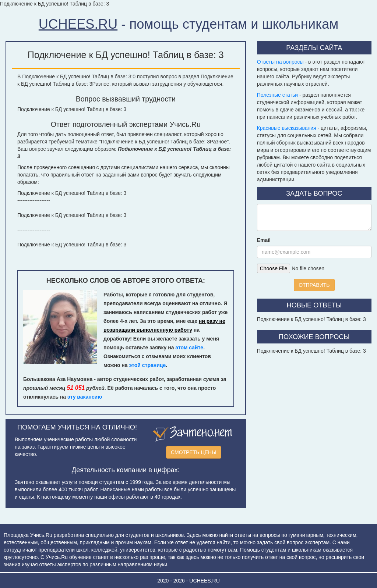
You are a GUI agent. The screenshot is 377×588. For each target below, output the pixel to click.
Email (264, 240)
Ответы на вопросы (280, 62)
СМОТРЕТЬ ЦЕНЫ (194, 452)
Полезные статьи (277, 95)
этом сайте (189, 348)
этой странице (148, 365)
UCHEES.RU (78, 24)
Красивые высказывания (287, 128)
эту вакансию (85, 397)
